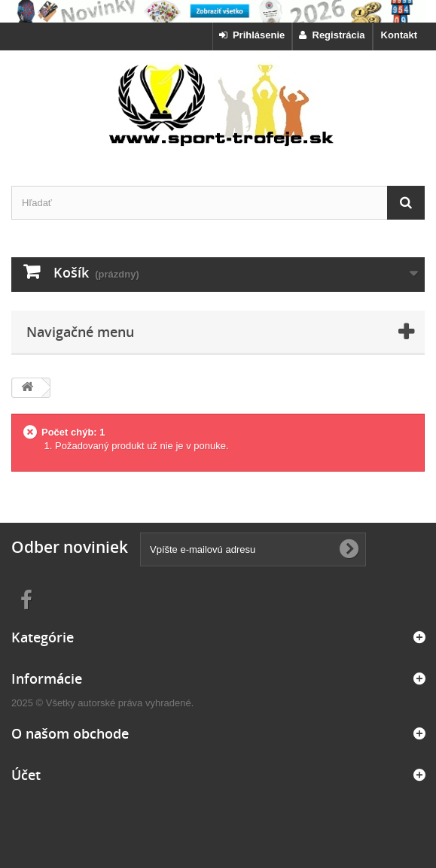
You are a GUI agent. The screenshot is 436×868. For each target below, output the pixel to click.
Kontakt (399, 35)
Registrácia (332, 35)
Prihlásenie (252, 35)
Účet (26, 775)
